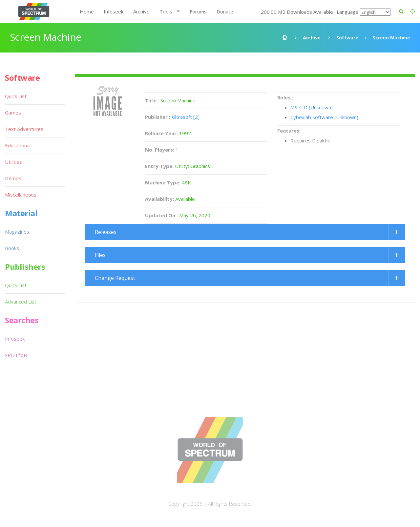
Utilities (13, 162)
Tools (166, 11)
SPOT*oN (16, 355)
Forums (198, 11)
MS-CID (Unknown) (312, 107)
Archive (141, 11)
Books (12, 248)
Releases (106, 232)
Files (100, 255)
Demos (13, 178)
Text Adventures (24, 129)
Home (87, 11)
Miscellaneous (21, 195)
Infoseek (114, 11)
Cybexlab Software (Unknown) (324, 117)
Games (13, 113)
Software (347, 38)
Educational (18, 145)
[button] (413, 11)
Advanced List (21, 302)
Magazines (17, 232)
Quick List (16, 96)
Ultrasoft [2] (186, 117)
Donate (225, 11)
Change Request (115, 278)
